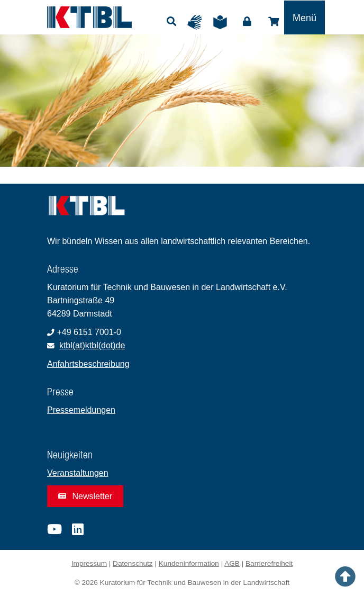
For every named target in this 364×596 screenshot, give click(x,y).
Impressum (89, 563)
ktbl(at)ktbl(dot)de (92, 345)
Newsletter (85, 496)
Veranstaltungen (78, 473)
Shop (274, 22)
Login (247, 22)
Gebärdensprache (197, 22)
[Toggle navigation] (304, 17)
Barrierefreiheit (269, 563)
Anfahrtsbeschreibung (88, 364)
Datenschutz (133, 563)
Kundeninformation (189, 563)
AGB (232, 563)
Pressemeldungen (81, 410)
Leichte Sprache (223, 22)
